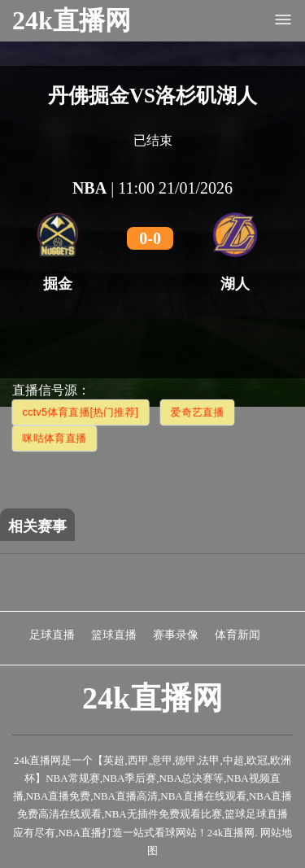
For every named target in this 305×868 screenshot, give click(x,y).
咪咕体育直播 (54, 438)
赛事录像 (176, 635)
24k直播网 (72, 20)
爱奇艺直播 (197, 412)
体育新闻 (237, 635)
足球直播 (52, 635)
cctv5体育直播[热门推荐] (81, 412)
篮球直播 (114, 635)
